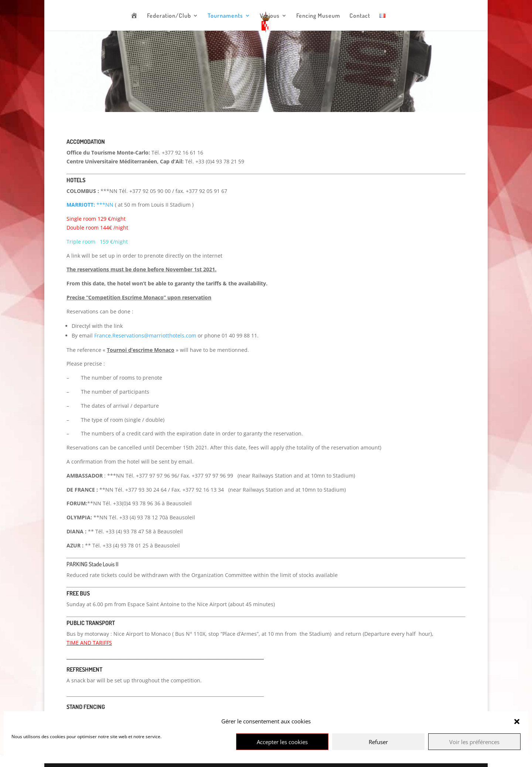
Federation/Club (169, 16)
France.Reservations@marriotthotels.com (145, 335)
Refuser (378, 742)
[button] (517, 722)
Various (270, 16)
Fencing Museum (318, 16)
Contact (360, 16)
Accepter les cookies (282, 742)
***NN (90, 205)
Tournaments (225, 16)
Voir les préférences (474, 742)
